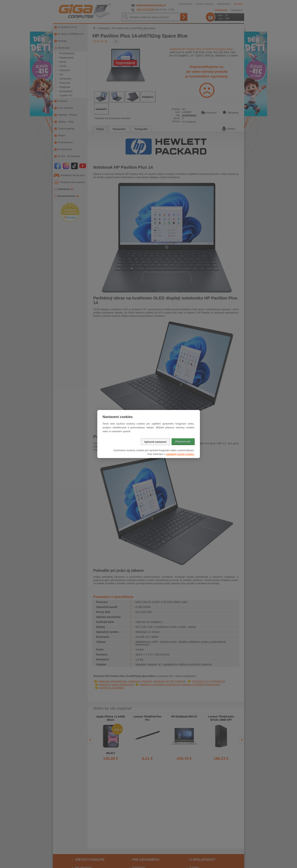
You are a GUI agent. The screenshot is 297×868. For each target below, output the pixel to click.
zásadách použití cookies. (180, 454)
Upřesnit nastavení (155, 442)
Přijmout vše (183, 442)
